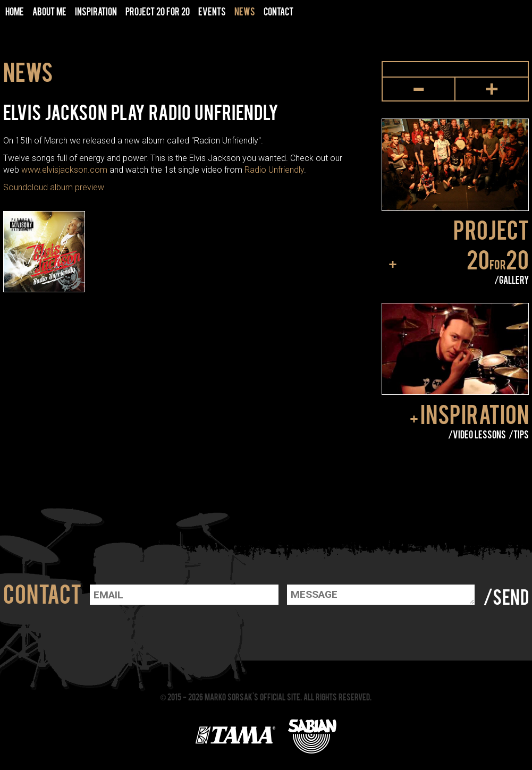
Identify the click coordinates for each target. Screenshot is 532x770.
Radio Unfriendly (274, 170)
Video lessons (479, 434)
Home (15, 11)
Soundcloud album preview (54, 187)
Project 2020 (491, 244)
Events (212, 11)
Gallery (514, 280)
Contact (278, 11)
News (245, 11)
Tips (521, 434)
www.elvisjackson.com (64, 170)
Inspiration (475, 413)
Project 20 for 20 (158, 11)
